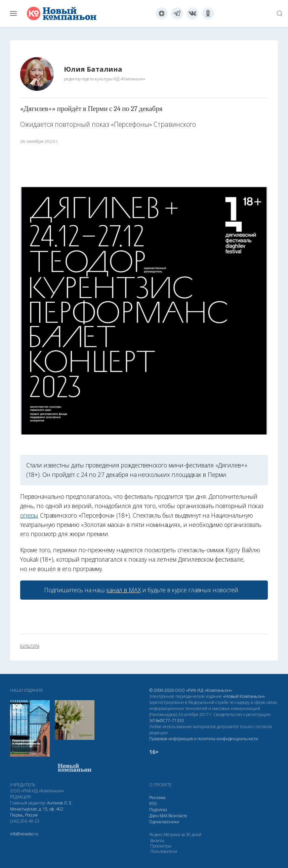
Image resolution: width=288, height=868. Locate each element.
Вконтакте (178, 816)
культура (30, 646)
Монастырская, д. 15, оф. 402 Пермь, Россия (37, 812)
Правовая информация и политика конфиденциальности (204, 739)
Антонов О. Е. (60, 803)
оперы (29, 515)
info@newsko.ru (24, 834)
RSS (153, 804)
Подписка (158, 810)
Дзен (154, 816)
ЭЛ (167, 721)
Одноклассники (164, 822)
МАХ (163, 816)
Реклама (157, 798)
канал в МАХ (124, 590)
